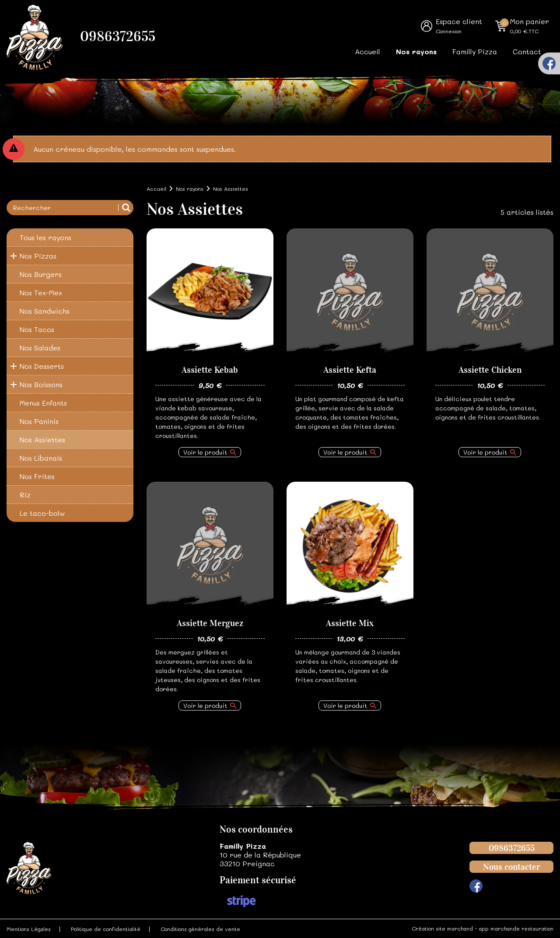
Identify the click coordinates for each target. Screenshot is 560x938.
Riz (25, 495)
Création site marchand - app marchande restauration (483, 928)
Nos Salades (40, 348)
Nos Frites (37, 476)
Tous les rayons (45, 237)
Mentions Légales (29, 929)
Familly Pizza (475, 51)
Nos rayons (416, 51)
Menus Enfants (43, 403)
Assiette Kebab (210, 370)
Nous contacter (511, 867)
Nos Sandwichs (45, 311)
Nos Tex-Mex (41, 292)
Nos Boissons (41, 384)
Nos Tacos (37, 329)
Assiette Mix (350, 623)
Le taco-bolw (42, 513)
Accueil (367, 51)
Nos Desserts (42, 366)
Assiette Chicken (490, 370)
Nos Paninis (39, 421)
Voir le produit (205, 452)
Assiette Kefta (350, 370)
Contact (527, 51)
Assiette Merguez (210, 623)
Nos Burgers (41, 274)
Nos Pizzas (38, 256)
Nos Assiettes (42, 439)
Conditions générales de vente (200, 929)
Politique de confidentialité (106, 929)
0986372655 (118, 37)
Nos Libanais (41, 458)
